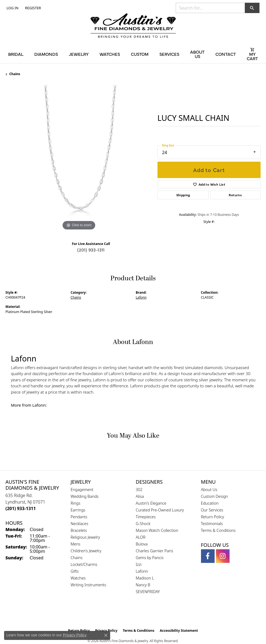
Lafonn (141, 297)
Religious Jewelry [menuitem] (85, 537)
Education (210, 503)
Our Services (212, 510)
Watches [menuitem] (78, 578)
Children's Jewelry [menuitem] (86, 551)
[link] (33, 8)
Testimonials (212, 524)
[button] (12, 8)
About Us (209, 490)
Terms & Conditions (218, 530)
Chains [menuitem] (77, 558)
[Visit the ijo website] (142, 614)
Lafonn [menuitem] (142, 571)
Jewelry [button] (79, 54)
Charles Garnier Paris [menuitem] (154, 551)
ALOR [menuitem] (141, 537)
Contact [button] (226, 54)
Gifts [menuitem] (75, 571)
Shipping (183, 195)
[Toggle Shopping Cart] (252, 54)
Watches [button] (110, 54)
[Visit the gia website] (124, 614)
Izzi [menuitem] (139, 564)
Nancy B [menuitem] (143, 585)
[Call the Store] (21, 508)
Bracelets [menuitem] (79, 530)
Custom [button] (140, 54)
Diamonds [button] (46, 54)
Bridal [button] (16, 54)
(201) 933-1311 (91, 250)
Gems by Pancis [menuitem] (150, 558)
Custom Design (215, 496)
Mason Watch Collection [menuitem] (157, 530)
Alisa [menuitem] (140, 496)
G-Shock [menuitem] (143, 524)
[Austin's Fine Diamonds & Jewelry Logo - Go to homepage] (133, 26)
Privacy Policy (75, 635)
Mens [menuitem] (76, 544)
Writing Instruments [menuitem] (89, 585)
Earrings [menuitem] (78, 510)
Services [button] (169, 54)
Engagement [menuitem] (82, 490)
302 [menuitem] (139, 490)
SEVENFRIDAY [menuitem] (148, 592)
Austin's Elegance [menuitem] (151, 503)
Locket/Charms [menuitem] (84, 564)
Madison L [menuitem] (145, 578)
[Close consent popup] (106, 635)
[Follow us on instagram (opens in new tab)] (223, 556)
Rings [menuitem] (76, 503)
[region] (79, 158)
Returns (235, 195)
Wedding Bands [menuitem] (85, 496)
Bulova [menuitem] (142, 544)
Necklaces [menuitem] (80, 524)
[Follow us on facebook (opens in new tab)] (208, 556)
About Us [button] (197, 54)
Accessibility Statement (179, 631)
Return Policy (213, 517)
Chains (15, 74)
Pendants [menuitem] (79, 517)
